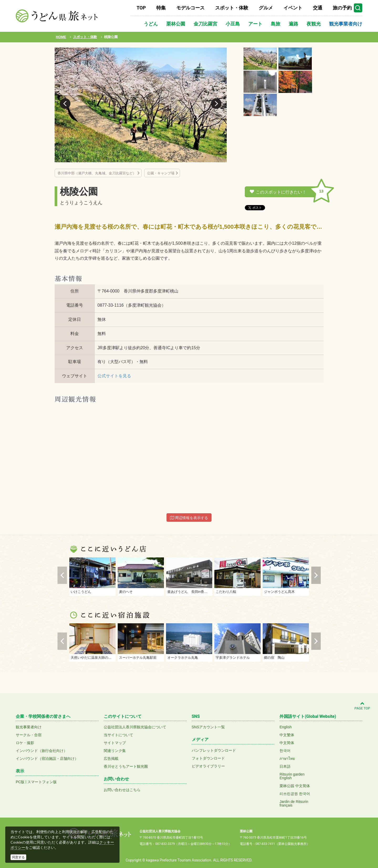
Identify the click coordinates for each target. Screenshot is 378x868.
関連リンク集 (115, 751)
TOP (141, 8)
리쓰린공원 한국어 (295, 794)
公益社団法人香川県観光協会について (135, 727)
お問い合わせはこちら (122, 790)
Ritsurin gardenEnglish (292, 776)
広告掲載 (111, 759)
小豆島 (233, 24)
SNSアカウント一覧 (208, 727)
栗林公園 (176, 24)
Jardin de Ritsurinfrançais (294, 803)
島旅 (276, 24)
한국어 (285, 751)
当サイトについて (118, 735)
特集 (161, 8)
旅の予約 (342, 8)
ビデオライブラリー (208, 766)
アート (255, 24)
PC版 (20, 782)
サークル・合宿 (29, 735)
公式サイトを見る (114, 376)
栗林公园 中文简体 (295, 786)
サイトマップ (115, 743)
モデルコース (190, 8)
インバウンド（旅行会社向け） (42, 751)
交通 (318, 8)
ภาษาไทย (287, 759)
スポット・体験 (232, 8)
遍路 (293, 24)
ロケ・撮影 (25, 743)
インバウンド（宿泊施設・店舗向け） (47, 759)
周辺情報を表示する (189, 518)
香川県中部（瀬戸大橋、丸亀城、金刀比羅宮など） (97, 173)
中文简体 (287, 743)
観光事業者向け (346, 24)
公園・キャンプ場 (161, 173)
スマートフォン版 (42, 782)
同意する (18, 857)
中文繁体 (287, 735)
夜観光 (314, 24)
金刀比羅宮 (205, 24)
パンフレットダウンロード (214, 750)
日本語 (285, 766)
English (286, 727)
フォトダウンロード (208, 758)
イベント (293, 8)
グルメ (266, 8)
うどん (151, 24)
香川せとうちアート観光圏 (126, 766)
